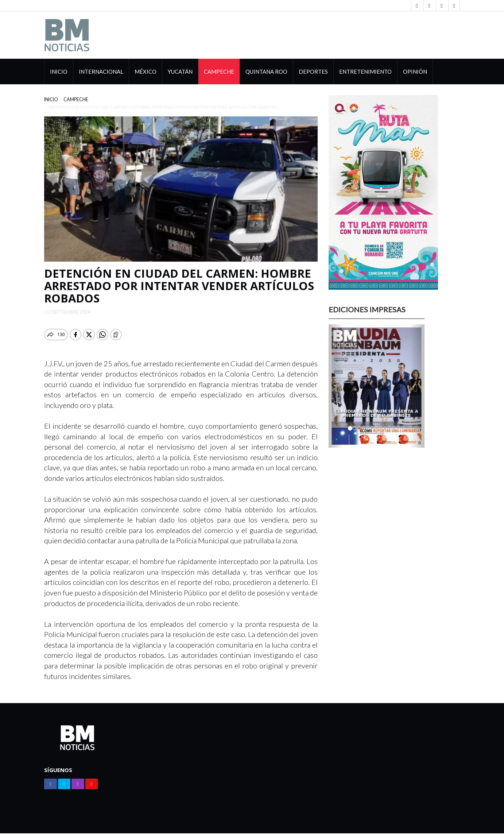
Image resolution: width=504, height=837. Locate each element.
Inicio (59, 72)
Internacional (101, 72)
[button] (336, 386)
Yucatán (180, 72)
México (146, 72)
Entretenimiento (365, 72)
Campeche (219, 72)
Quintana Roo (266, 72)
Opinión (415, 72)
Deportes (313, 72)
